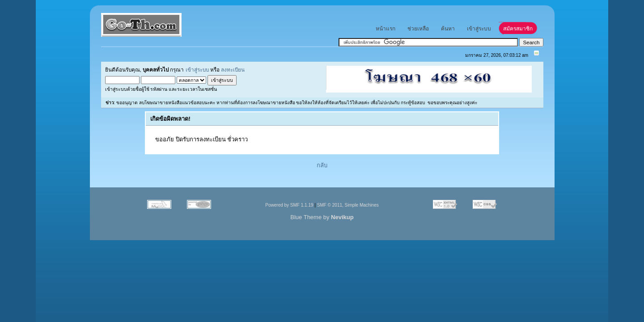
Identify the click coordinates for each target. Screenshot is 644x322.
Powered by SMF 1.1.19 (289, 205)
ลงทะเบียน (233, 70)
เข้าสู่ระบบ (197, 70)
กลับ (322, 165)
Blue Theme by (322, 217)
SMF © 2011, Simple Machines (348, 205)
